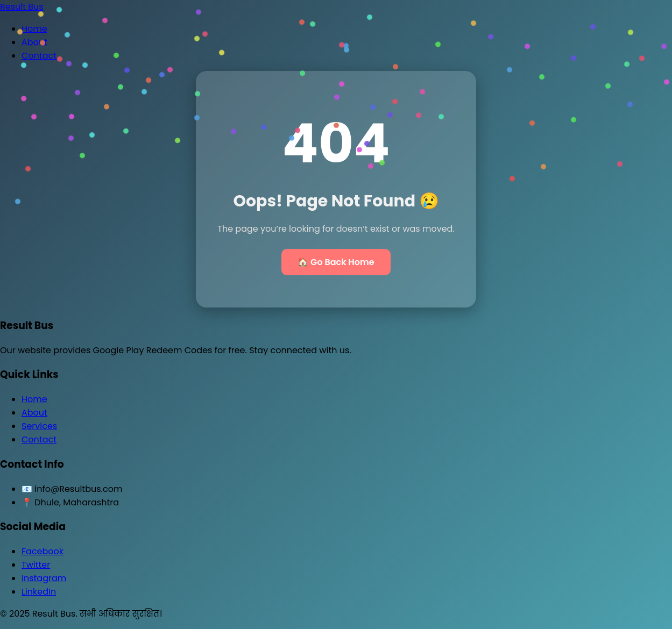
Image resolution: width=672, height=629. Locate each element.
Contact (39, 56)
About (34, 42)
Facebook (43, 551)
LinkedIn (39, 592)
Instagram (44, 578)
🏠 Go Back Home (336, 262)
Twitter (36, 565)
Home (34, 29)
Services (39, 426)
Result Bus (22, 7)
